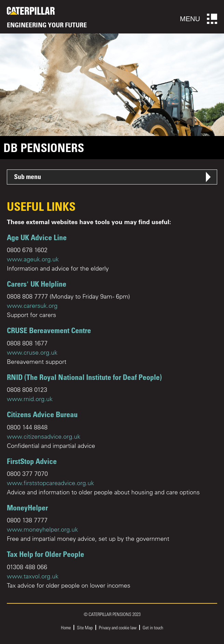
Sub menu (28, 177)
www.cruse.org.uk (32, 352)
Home (66, 627)
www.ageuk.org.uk (33, 259)
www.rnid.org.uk (30, 399)
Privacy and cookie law (118, 627)
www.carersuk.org (32, 306)
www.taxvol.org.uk (33, 576)
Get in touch (153, 627)
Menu (199, 19)
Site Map (85, 627)
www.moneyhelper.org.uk (42, 529)
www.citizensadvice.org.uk (44, 436)
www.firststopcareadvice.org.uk (50, 483)
